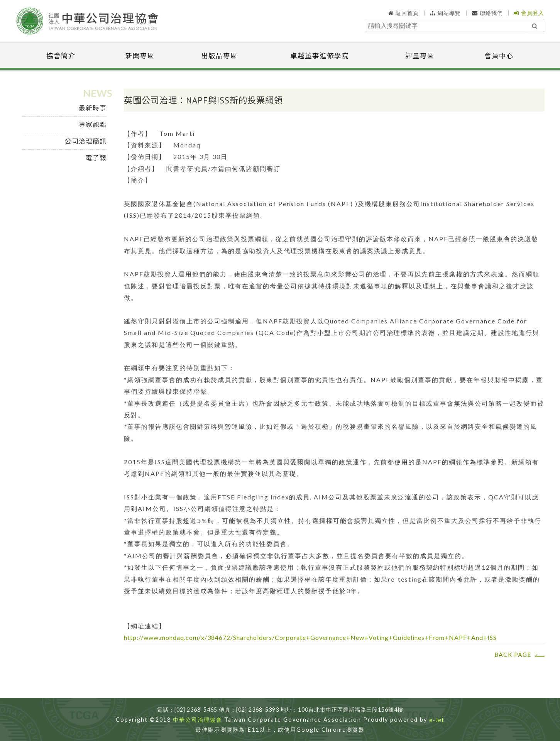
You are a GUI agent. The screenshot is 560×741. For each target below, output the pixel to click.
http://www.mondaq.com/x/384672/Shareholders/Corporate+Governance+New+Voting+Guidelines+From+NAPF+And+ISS (310, 637)
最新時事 (93, 108)
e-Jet (437, 720)
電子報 (96, 157)
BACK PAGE (513, 655)
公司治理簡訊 (86, 141)
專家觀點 (93, 124)
